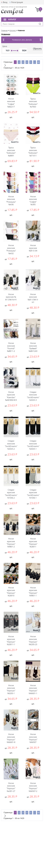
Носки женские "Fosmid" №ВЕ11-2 (11, 347)
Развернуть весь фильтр (22, 40)
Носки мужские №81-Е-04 (33, 248)
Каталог (12, 19)
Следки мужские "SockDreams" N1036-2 (11, 494)
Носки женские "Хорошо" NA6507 (33, 738)
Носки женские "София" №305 (33, 200)
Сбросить (37, 49)
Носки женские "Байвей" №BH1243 (33, 347)
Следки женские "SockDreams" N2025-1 (33, 445)
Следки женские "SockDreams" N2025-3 (33, 396)
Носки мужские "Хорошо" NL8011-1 (11, 640)
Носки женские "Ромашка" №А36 (11, 200)
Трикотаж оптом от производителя (14, 7)
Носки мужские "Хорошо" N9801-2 (11, 543)
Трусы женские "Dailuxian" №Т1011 (33, 152)
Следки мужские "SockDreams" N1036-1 (33, 494)
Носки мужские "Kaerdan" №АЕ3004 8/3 (11, 396)
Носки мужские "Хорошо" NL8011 (33, 543)
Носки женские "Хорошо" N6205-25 (33, 640)
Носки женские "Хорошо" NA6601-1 (33, 689)
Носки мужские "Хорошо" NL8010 (11, 592)
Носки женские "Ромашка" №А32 (11, 249)
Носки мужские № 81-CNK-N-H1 (11, 297)
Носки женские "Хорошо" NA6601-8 (11, 738)
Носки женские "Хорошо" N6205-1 (11, 689)
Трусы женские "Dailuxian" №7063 (33, 103)
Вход (5, 2)
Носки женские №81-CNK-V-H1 (33, 298)
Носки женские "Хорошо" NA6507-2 (33, 787)
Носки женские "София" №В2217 (11, 103)
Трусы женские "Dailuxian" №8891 (11, 152)
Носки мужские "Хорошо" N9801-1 (33, 592)
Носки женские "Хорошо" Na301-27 (11, 787)
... (35, 62)
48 (38, 62)
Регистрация (17, 2)
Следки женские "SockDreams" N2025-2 (11, 445)
